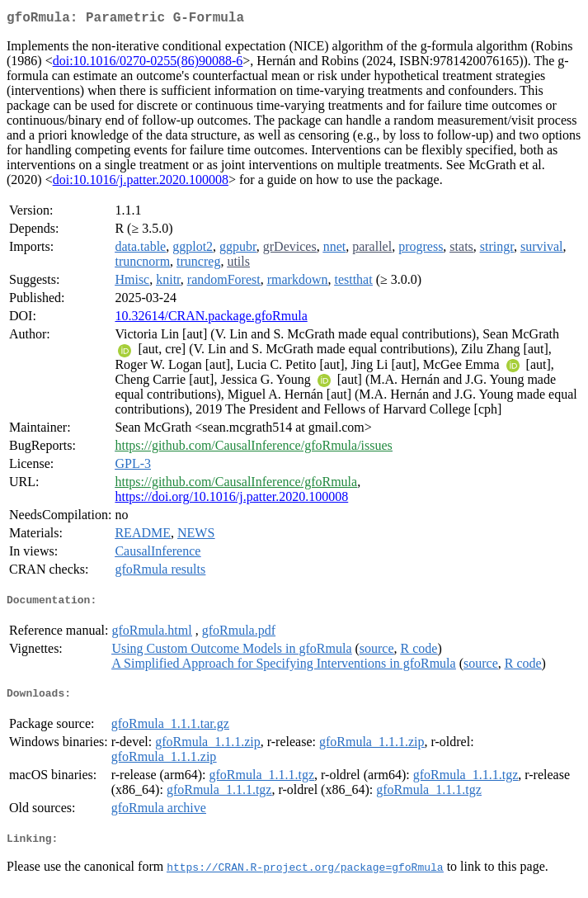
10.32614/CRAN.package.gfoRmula (211, 319)
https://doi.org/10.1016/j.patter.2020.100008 (231, 500)
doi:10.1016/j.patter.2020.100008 (141, 183)
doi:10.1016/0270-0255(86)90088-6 (148, 64)
